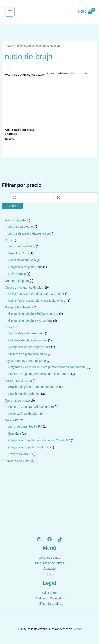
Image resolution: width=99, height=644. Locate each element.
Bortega (77, 629)
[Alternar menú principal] (10, 12)
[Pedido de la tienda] (66, 73)
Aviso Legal (49, 593)
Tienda (49, 574)
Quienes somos (49, 558)
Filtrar (12, 206)
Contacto (49, 569)
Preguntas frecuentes (49, 563)
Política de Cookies (49, 604)
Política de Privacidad (50, 598)
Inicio (8, 46)
